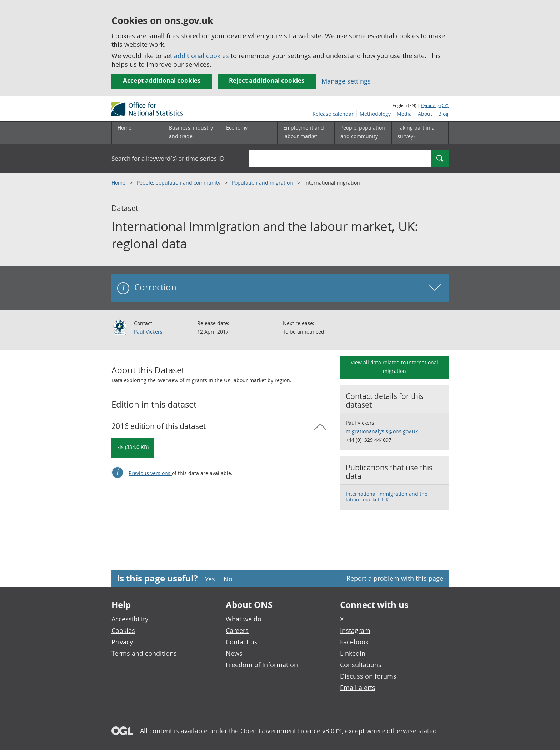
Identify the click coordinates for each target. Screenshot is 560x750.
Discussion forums (368, 676)
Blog (443, 114)
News (234, 653)
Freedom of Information (262, 665)
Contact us (242, 642)
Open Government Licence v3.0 (287, 731)
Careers (237, 630)
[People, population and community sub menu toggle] (363, 133)
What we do (244, 619)
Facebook (354, 642)
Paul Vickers (148, 332)
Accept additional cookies (162, 81)
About (425, 114)
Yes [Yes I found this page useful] (210, 579)
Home (124, 128)
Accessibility (130, 619)
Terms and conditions (144, 653)
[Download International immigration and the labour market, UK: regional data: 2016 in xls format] (133, 448)
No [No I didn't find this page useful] (228, 579)
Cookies (123, 630)
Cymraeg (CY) (435, 105)
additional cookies (201, 56)
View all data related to (394, 367)
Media (404, 114)
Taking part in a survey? (416, 132)
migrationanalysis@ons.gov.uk (382, 431)
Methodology (375, 114)
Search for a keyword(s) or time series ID (168, 158)
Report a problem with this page (395, 578)
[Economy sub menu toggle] (249, 133)
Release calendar (333, 114)
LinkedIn (353, 653)
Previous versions (150, 473)
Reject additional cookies (267, 81)
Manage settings (346, 81)
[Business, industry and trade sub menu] (191, 133)
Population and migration (263, 183)
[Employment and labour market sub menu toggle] (306, 133)
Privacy (122, 642)
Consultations (361, 665)
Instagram (355, 630)
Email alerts (358, 687)
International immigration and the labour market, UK (387, 497)
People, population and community (179, 183)
